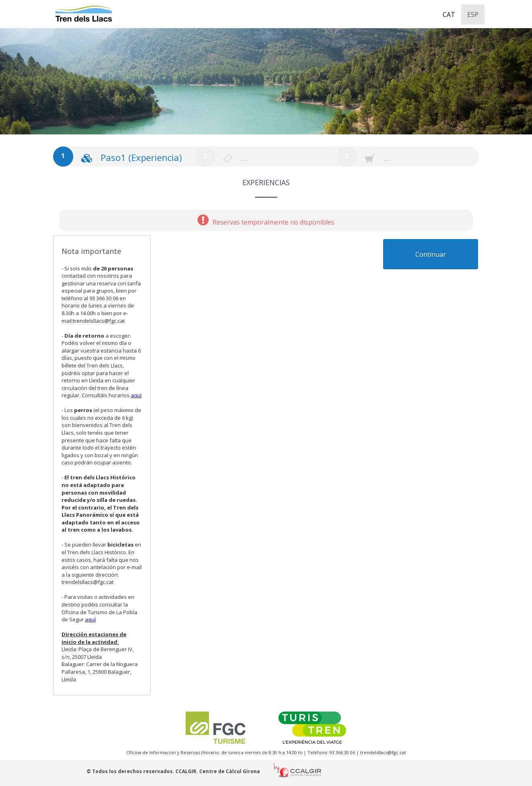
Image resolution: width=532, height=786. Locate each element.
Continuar (431, 254)
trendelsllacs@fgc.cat (99, 321)
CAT (449, 14)
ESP (473, 14)
